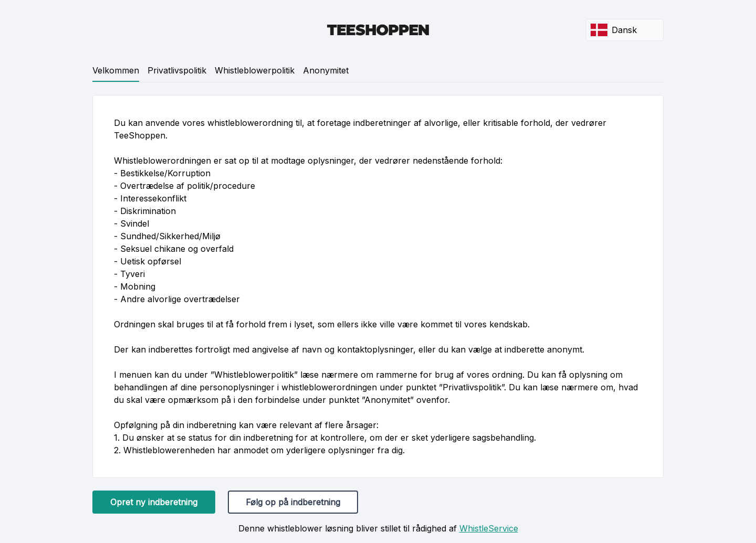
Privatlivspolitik (177, 70)
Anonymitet (326, 70)
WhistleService (489, 528)
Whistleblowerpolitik (255, 70)
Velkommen (116, 70)
